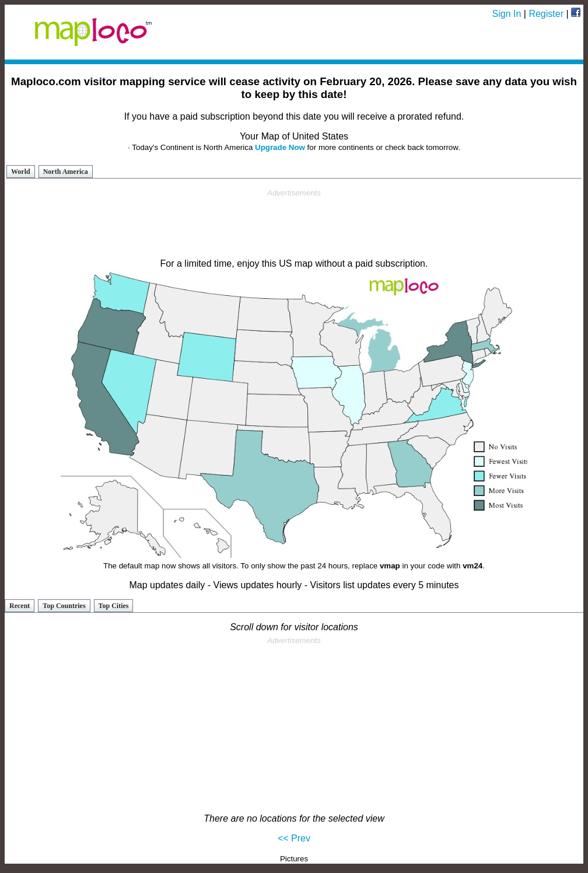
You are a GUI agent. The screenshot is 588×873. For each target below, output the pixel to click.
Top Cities (114, 606)
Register (546, 14)
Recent (20, 606)
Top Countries (64, 606)
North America (66, 172)
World (21, 172)
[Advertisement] (294, 224)
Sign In (507, 14)
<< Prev (294, 838)
